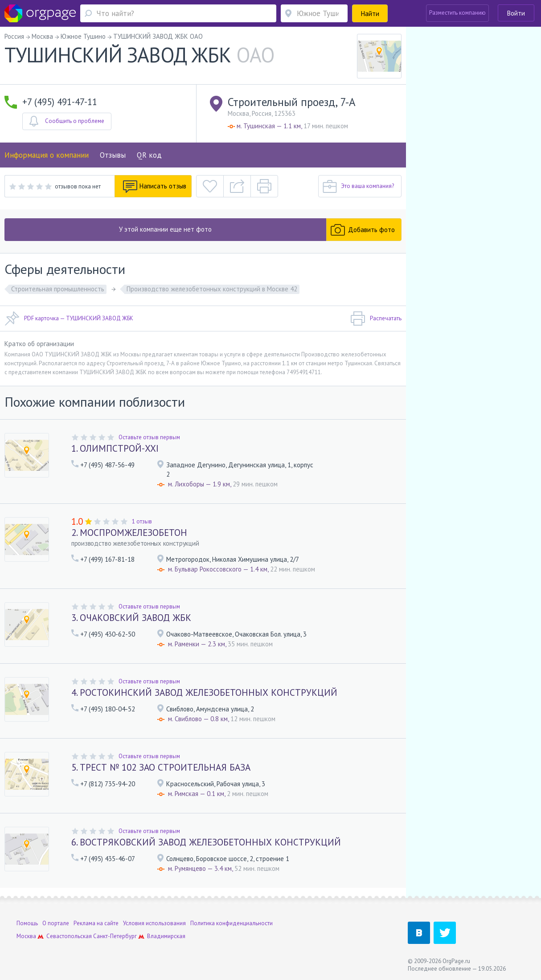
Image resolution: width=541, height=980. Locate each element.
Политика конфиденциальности (232, 923)
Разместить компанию (457, 13)
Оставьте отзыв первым (149, 437)
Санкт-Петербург (115, 936)
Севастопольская (69, 936)
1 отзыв (142, 521)
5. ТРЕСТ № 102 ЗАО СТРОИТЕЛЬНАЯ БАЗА (161, 767)
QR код (149, 155)
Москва (26, 936)
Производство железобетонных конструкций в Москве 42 (212, 289)
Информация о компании (47, 155)
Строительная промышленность (58, 289)
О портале (56, 923)
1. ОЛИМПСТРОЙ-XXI (115, 448)
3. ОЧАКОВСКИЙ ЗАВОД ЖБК (131, 618)
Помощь (27, 923)
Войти (516, 13)
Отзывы (113, 155)
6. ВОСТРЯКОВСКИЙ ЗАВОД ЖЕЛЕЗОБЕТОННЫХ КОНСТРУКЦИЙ (206, 842)
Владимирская (166, 936)
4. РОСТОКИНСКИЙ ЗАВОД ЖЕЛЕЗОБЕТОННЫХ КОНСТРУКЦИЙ (204, 692)
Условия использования (154, 923)
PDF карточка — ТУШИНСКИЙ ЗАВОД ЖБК (69, 318)
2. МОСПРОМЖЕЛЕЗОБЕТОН (129, 533)
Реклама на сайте (96, 923)
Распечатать (376, 318)
